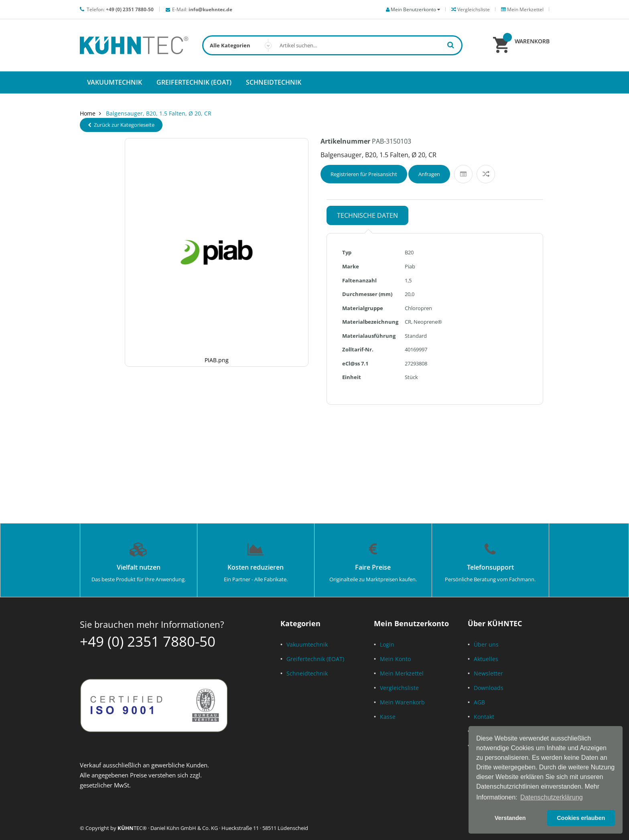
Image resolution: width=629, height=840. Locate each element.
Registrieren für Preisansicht (364, 174)
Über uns (486, 644)
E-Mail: (202, 9)
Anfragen (429, 174)
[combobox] (332, 45)
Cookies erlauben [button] (581, 818)
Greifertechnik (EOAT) (315, 659)
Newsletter (488, 673)
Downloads (489, 688)
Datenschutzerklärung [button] (552, 797)
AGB (479, 702)
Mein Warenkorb (402, 702)
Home (88, 113)
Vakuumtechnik (307, 644)
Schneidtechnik (307, 673)
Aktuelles (486, 659)
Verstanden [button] (510, 818)
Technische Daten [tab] (367, 215)
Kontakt (484, 717)
